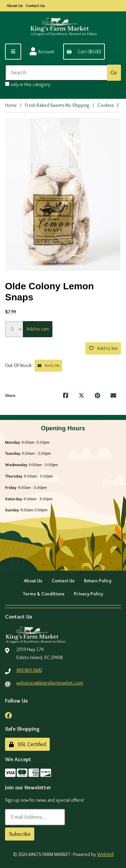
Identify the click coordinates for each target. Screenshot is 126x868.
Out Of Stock (19, 365)
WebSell (105, 854)
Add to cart (38, 329)
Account (42, 52)
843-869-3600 (29, 670)
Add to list (103, 348)
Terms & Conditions (44, 594)
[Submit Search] (114, 73)
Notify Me (49, 365)
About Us (15, 6)
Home (11, 105)
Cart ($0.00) (84, 52)
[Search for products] (57, 73)
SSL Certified (28, 744)
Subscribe (20, 834)
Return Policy (98, 581)
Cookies (106, 105)
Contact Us (35, 6)
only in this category (28, 84)
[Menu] (13, 52)
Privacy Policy (89, 594)
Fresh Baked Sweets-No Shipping (57, 105)
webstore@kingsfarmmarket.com (50, 683)
